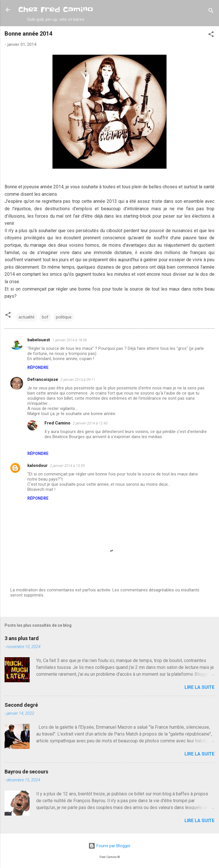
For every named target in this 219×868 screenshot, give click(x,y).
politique (64, 317)
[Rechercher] (211, 12)
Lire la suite (199, 687)
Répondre (38, 367)
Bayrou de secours (26, 772)
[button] (211, 35)
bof (45, 317)
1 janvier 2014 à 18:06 (70, 340)
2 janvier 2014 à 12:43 (90, 423)
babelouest (39, 340)
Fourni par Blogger (109, 846)
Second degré (21, 705)
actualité (27, 317)
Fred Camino (57, 423)
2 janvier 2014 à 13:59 (67, 466)
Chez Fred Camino (56, 10)
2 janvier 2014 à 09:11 (78, 380)
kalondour (37, 465)
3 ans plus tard (22, 638)
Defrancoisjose (43, 379)
